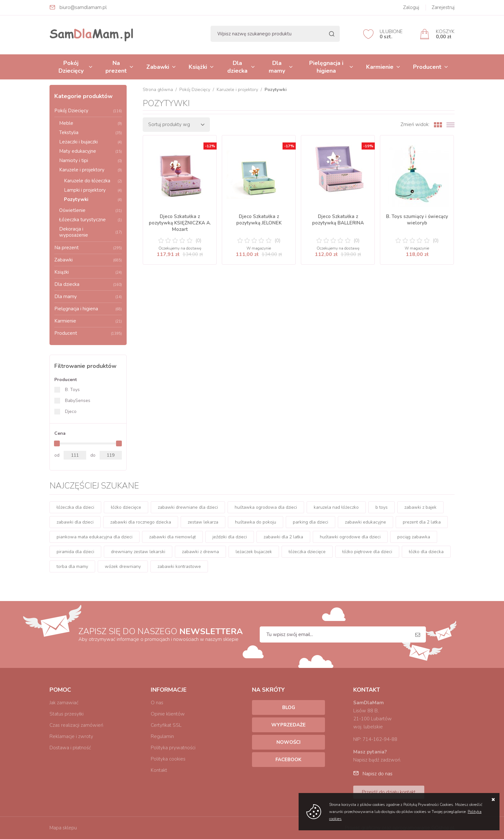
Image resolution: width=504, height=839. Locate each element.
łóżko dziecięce (126, 507)
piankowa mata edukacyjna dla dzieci (94, 537)
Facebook (288, 760)
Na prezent (116, 67)
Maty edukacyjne (90, 151)
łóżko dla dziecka (426, 552)
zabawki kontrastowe (179, 566)
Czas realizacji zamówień (76, 725)
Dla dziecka (237, 67)
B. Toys (72, 390)
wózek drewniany (123, 566)
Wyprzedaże (288, 725)
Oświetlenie (90, 210)
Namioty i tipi (90, 160)
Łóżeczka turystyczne (90, 220)
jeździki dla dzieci (230, 537)
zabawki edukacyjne (365, 522)
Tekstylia (90, 132)
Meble (90, 123)
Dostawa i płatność (70, 748)
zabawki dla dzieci (75, 522)
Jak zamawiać (64, 703)
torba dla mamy (72, 566)
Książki (198, 67)
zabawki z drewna (200, 552)
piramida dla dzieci (75, 552)
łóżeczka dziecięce (307, 552)
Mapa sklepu (63, 828)
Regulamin (162, 736)
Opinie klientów (168, 714)
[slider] (57, 443)
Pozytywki (93, 199)
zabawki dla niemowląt (172, 537)
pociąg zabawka (414, 537)
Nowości (288, 742)
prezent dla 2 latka (422, 522)
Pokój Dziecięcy (71, 67)
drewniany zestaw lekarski (138, 552)
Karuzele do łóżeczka (93, 181)
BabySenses (78, 401)
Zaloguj (411, 7)
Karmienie (380, 67)
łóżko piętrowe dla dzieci (367, 552)
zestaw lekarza (203, 522)
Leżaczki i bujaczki (90, 142)
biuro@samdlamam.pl (83, 7)
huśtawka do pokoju (256, 522)
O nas (157, 703)
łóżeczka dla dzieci (75, 507)
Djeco (71, 411)
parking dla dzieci (310, 522)
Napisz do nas (378, 774)
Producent (427, 67)
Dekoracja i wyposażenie (90, 232)
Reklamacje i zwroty (71, 736)
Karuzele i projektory (90, 170)
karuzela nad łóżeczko (336, 507)
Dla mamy (277, 67)
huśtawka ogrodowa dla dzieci (266, 507)
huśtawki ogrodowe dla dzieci (350, 537)
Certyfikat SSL (166, 725)
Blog (289, 707)
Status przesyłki (67, 714)
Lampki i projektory (93, 190)
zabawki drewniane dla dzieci (188, 507)
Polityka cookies (168, 759)
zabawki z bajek (420, 507)
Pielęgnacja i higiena (326, 67)
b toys (382, 507)
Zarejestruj (443, 7)
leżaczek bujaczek (254, 552)
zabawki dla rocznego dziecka (141, 522)
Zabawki (158, 67)
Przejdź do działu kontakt (389, 792)
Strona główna (158, 90)
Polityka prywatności (173, 748)
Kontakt (159, 770)
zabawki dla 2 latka (283, 537)
